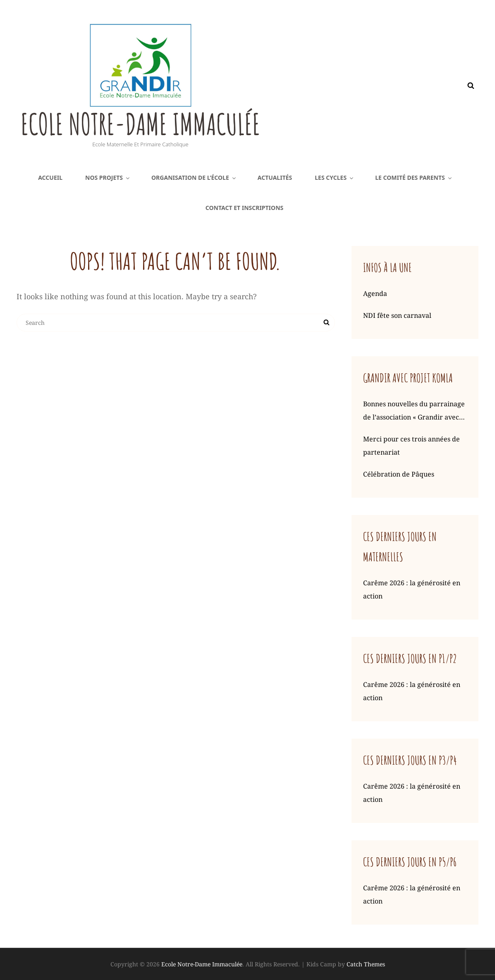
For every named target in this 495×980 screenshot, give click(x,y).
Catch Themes (366, 964)
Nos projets (108, 178)
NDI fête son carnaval (397, 315)
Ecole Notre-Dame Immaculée (142, 124)
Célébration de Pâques (399, 474)
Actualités (275, 178)
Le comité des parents (414, 178)
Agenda (375, 293)
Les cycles (335, 178)
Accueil (50, 178)
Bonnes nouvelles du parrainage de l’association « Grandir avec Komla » (414, 411)
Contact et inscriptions (244, 208)
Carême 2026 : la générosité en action (412, 589)
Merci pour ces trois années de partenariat (411, 446)
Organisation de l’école (194, 178)
